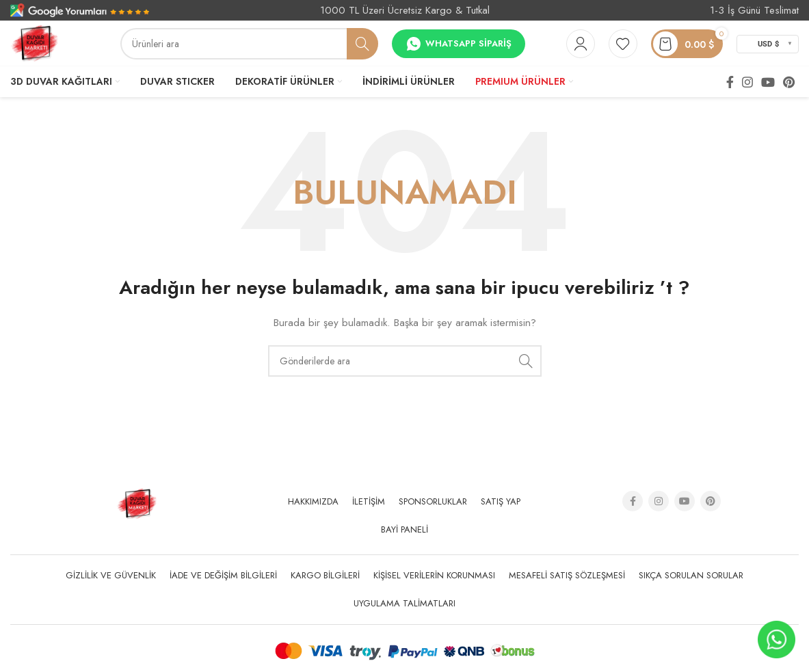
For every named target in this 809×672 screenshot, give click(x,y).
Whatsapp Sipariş (459, 44)
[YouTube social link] (768, 82)
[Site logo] (35, 42)
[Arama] (249, 44)
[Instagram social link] (747, 82)
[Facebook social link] (730, 82)
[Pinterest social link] (789, 82)
